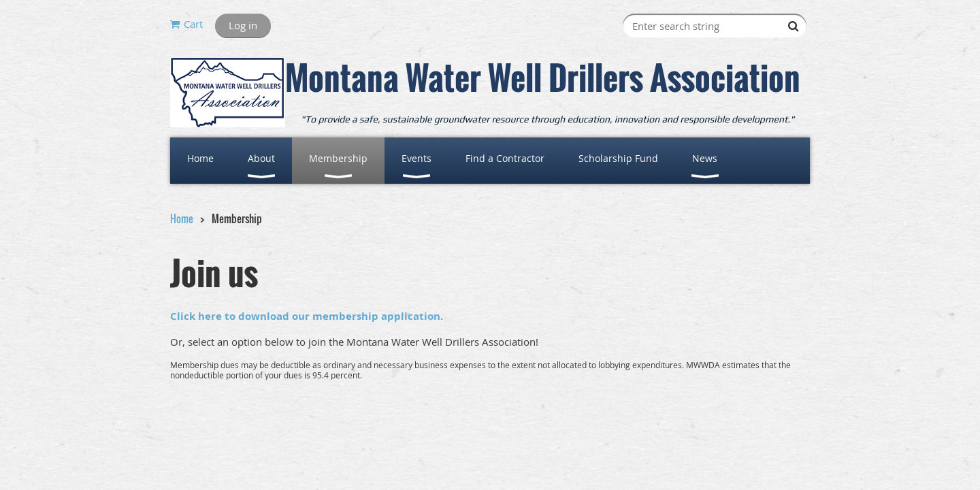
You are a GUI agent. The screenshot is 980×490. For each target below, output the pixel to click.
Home (182, 218)
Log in (243, 25)
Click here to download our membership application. (307, 316)
